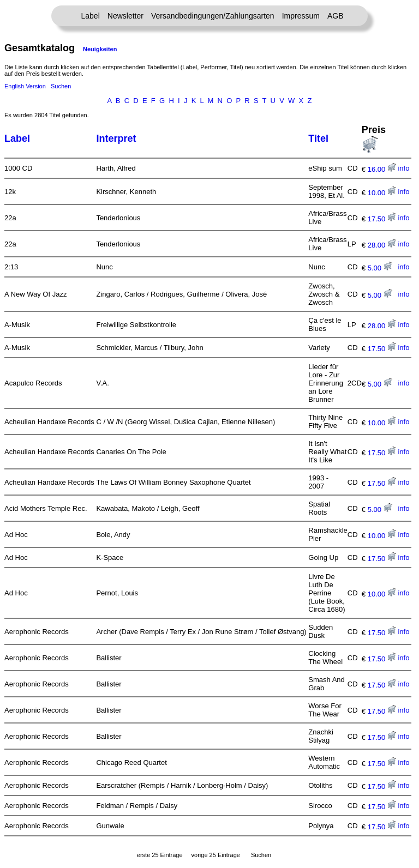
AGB (336, 16)
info (403, 168)
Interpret (116, 138)
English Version (25, 86)
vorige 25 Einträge (216, 855)
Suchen (61, 86)
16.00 (382, 169)
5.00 (380, 268)
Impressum (301, 16)
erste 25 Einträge (160, 855)
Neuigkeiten (100, 49)
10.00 (382, 193)
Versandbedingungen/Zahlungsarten (213, 16)
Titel (318, 138)
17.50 (382, 219)
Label (91, 16)
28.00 (382, 245)
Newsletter (125, 16)
